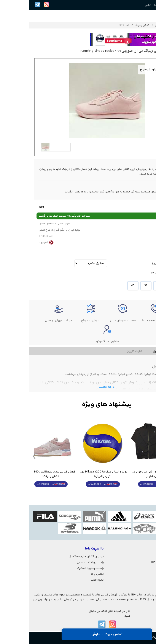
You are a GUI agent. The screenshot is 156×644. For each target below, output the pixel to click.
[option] (27, 147)
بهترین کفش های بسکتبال (57, 557)
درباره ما (130, 5)
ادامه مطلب (78, 387)
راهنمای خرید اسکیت (61, 568)
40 (104, 286)
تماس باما (68, 574)
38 (130, 286)
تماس (119, 5)
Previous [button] (5, 456)
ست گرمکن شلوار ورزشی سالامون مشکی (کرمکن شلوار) (126, 474)
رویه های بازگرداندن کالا (138, 562)
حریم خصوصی (144, 574)
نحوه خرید (68, 580)
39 (117, 286)
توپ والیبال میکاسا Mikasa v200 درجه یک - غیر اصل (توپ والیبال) (74, 474)
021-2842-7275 (145, 618)
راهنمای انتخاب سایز (61, 562)
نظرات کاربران (105, 351)
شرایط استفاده (143, 568)
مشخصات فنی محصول (137, 351)
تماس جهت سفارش (78, 634)
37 (143, 286)
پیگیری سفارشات (142, 557)
